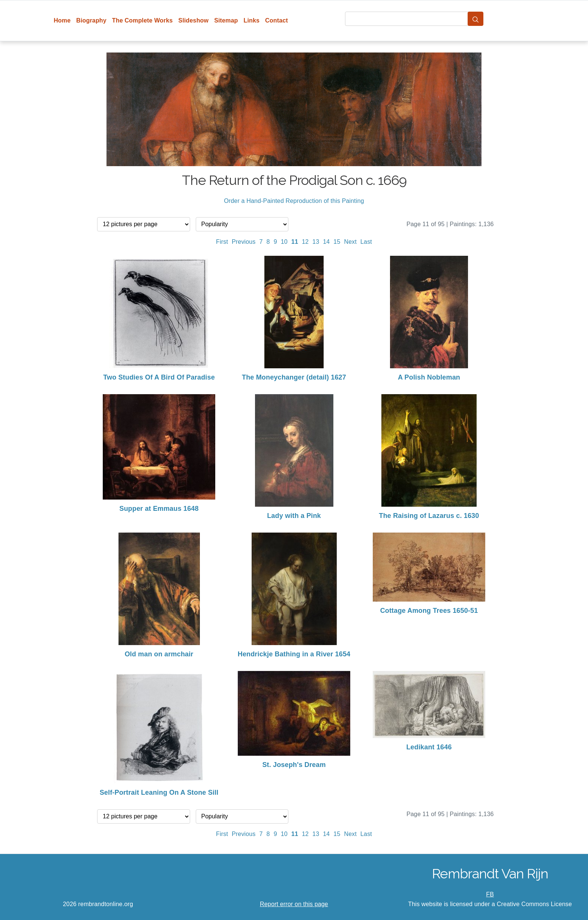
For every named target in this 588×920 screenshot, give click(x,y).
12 (305, 242)
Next (350, 242)
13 (316, 242)
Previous (244, 242)
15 (337, 242)
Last (366, 242)
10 (284, 242)
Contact (277, 20)
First (222, 242)
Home (62, 20)
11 (295, 242)
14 (326, 242)
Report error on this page (294, 904)
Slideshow (194, 20)
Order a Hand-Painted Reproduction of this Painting (294, 201)
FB (490, 894)
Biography (91, 20)
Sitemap (226, 20)
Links (252, 20)
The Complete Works (142, 20)
